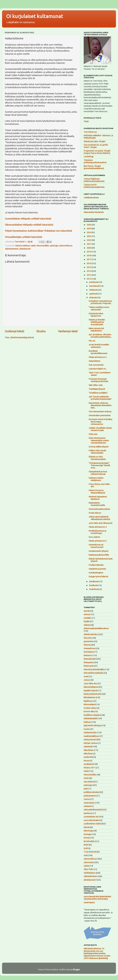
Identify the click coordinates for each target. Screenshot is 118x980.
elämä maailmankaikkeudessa (96, 628)
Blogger (76, 970)
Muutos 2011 (89, 768)
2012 (89, 279)
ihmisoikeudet (90, 659)
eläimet (87, 625)
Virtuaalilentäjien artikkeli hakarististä (24, 237)
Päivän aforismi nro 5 (98, 357)
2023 (89, 236)
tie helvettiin (89, 841)
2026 (89, 225)
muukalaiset (89, 764)
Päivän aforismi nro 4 (98, 527)
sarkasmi (87, 806)
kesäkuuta (94, 585)
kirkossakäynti (90, 704)
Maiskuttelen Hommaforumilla (97, 504)
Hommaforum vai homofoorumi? (96, 546)
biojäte (87, 621)
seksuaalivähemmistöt (93, 810)
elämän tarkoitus (91, 634)
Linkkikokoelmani (91, 198)
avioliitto (87, 618)
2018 (89, 256)
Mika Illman (88, 750)
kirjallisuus (88, 701)
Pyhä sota (93, 434)
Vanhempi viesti (68, 331)
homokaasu (89, 652)
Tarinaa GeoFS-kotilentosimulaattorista (94, 186)
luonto (87, 729)
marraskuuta (95, 286)
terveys (87, 838)
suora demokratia (91, 820)
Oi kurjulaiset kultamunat (35, 16)
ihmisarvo (88, 655)
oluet (86, 778)
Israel (86, 677)
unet (86, 855)
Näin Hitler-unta (96, 385)
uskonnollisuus (66, 246)
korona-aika (89, 711)
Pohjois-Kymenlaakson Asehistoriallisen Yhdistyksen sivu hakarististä (38, 231)
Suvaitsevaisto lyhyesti (98, 551)
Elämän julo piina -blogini (94, 141)
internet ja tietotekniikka (94, 669)
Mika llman (88, 754)
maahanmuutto (90, 733)
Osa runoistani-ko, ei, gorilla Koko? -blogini (96, 146)
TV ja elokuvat (90, 852)
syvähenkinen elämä (92, 824)
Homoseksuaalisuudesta (99, 509)
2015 (89, 267)
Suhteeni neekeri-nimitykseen (96, 479)
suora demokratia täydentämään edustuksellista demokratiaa (97, 898)
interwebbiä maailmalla (93, 673)
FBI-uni (92, 341)
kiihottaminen (90, 697)
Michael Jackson (91, 743)
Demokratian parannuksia (100, 415)
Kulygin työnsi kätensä (98, 577)
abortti (87, 611)
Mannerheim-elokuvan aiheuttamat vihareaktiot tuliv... (100, 405)
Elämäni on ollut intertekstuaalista (97, 458)
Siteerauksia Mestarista (94, 212)
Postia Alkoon (95, 513)
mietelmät (88, 747)
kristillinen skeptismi (92, 715)
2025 (89, 229)
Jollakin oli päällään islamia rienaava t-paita (100, 429)
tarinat (86, 827)
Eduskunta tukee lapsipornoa (96, 315)
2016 (89, 263)
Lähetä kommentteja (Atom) (22, 337)
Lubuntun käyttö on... (98, 369)
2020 (89, 248)
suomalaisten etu (91, 817)
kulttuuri (26, 246)
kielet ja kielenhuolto (93, 694)
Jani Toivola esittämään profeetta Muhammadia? (100, 398)
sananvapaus (89, 803)
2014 (89, 271)
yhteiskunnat (25, 249)
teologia (87, 834)
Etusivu (41, 331)
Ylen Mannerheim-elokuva (100, 412)
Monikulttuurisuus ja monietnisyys (97, 532)
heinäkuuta (94, 582)
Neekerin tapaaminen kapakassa (98, 498)
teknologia (88, 831)
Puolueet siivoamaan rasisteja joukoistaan (98, 380)
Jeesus (87, 680)
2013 (89, 275)
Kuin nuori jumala (96, 365)
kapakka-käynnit (91, 691)
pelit (86, 789)
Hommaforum (90, 648)
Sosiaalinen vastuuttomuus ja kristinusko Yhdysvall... (100, 302)
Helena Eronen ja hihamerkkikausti (97, 492)
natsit (33, 246)
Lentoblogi (88, 157)
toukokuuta (94, 589)
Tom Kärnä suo (90, 132)
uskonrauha (89, 862)
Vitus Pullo (88, 869)
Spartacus (88, 813)
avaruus (87, 614)
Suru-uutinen (94, 537)
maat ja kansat (90, 740)
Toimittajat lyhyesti (97, 389)
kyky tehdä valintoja (92, 726)
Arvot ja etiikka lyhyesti (99, 447)
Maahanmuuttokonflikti (99, 555)
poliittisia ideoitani (92, 792)
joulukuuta (94, 282)
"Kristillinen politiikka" (98, 393)
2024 (89, 232)
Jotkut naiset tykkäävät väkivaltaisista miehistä (99, 518)
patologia (54, 246)
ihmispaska (88, 662)
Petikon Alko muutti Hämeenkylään (97, 452)
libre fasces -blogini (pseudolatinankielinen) (94, 167)
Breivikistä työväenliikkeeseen (98, 352)
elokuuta (93, 298)
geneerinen (89, 641)
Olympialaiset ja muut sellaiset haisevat (98, 473)
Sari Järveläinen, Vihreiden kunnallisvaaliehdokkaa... (100, 336)
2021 (89, 244)
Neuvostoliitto (43, 246)
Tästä (86, 121)
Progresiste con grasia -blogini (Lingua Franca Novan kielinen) (97, 152)
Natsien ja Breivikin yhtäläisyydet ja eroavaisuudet (97, 322)
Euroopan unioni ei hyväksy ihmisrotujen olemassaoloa (100, 422)
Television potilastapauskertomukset (95, 161)
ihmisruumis (89, 666)
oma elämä (88, 782)
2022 (89, 240)
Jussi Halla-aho (90, 684)
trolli (86, 848)
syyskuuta (94, 294)
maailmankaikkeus (91, 736)
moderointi (88, 757)
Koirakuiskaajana (96, 573)
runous (87, 799)
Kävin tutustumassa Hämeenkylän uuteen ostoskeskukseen (99, 440)
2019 (89, 252)
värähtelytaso (90, 873)
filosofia (87, 638)
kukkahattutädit (90, 719)
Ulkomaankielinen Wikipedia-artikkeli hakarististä (29, 225)
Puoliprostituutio (96, 565)
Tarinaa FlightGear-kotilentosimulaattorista (94, 180)
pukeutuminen (90, 796)
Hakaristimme (94, 361)
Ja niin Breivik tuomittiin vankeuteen (99, 346)
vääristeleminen (12, 249)
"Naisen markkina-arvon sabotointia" (99, 308)
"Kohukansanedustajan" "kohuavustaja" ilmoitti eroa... (99, 465)
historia (19, 246)
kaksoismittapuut (91, 687)
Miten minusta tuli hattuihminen (96, 330)
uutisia (87, 866)
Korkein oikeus (90, 708)
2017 (89, 259)
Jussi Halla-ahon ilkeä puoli (100, 523)
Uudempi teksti (14, 331)
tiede (86, 845)
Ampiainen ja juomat (97, 569)
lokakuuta (94, 290)
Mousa (87, 761)
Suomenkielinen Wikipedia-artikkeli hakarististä (28, 219)
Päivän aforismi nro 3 (98, 541)
